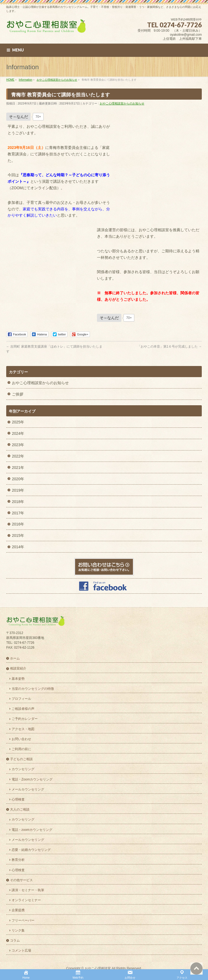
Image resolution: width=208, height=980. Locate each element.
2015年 (18, 535)
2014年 (18, 547)
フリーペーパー (23, 920)
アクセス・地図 (23, 729)
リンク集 (18, 930)
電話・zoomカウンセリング (32, 830)
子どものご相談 (21, 759)
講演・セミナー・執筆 (28, 890)
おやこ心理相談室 (98, 968)
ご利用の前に (21, 749)
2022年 (18, 456)
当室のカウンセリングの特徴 (33, 689)
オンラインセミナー (26, 900)
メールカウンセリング (28, 789)
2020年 (18, 479)
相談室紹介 (18, 668)
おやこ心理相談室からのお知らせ (122, 103)
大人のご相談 (20, 809)
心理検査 (18, 799)
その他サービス (21, 880)
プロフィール (21, 699)
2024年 (18, 433)
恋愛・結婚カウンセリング (31, 850)
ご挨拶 (18, 394)
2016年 (18, 524)
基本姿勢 (18, 679)
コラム (15, 940)
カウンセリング (23, 769)
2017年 (18, 513)
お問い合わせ (21, 739)
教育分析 (18, 860)
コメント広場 (21, 950)
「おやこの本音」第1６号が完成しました (170, 347)
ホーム (15, 658)
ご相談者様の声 (23, 709)
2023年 (18, 445)
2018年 (18, 502)
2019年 (18, 490)
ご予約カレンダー (25, 719)
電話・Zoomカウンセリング (32, 779)
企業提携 (18, 910)
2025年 (18, 422)
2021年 (18, 468)
